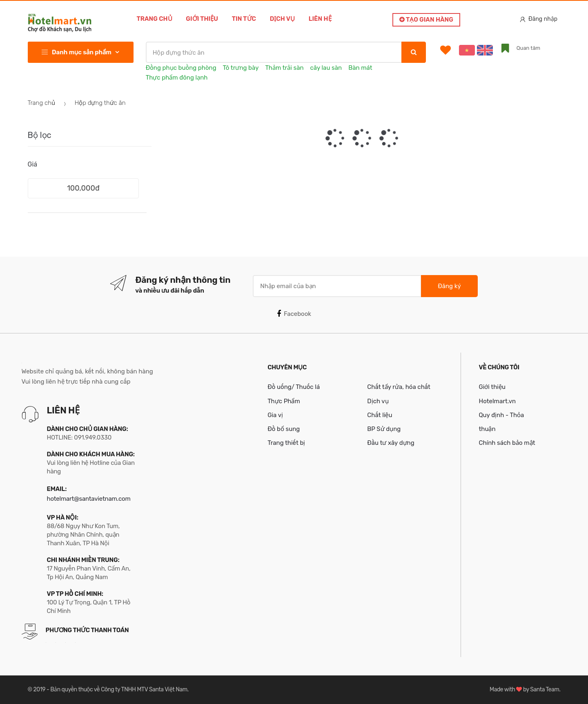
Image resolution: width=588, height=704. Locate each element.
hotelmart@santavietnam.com (89, 499)
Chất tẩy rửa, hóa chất (399, 387)
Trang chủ (155, 19)
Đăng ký (449, 286)
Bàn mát (360, 68)
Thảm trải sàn (284, 68)
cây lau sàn (326, 68)
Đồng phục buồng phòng (181, 68)
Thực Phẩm (284, 401)
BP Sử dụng (384, 429)
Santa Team (545, 690)
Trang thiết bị (286, 443)
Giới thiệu (202, 19)
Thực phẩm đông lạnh (177, 78)
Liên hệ (320, 19)
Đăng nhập (539, 19)
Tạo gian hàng (426, 20)
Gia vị (275, 415)
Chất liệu (380, 415)
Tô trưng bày (241, 68)
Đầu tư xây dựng (391, 443)
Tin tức (244, 19)
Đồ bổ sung (284, 429)
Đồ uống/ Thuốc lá (294, 387)
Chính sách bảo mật (507, 443)
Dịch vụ (282, 19)
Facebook (294, 314)
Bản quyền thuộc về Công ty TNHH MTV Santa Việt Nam (119, 690)
